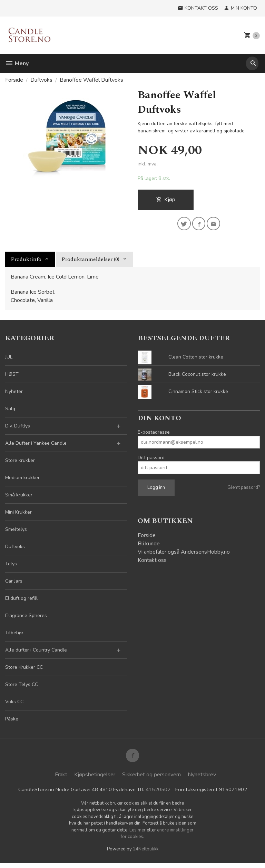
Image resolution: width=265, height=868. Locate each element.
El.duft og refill (21, 601)
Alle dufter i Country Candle (36, 652)
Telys (11, 566)
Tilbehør (14, 635)
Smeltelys (16, 532)
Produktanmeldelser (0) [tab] (90, 262)
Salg (10, 411)
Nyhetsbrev (202, 779)
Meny (17, 63)
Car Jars (14, 583)
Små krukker (19, 497)
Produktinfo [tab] (26, 262)
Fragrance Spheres (26, 618)
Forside (14, 80)
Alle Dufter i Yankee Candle (36, 446)
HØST (12, 377)
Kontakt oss (152, 563)
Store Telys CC (22, 687)
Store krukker (20, 463)
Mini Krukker (18, 514)
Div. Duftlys (18, 428)
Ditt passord (151, 460)
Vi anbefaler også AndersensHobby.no (184, 554)
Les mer (138, 835)
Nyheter (14, 394)
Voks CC (14, 704)
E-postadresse (154, 435)
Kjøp (166, 200)
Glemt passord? (244, 490)
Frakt (61, 779)
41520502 (158, 794)
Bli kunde (149, 546)
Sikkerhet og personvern (151, 779)
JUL (9, 359)
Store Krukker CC (24, 670)
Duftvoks (15, 549)
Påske (12, 721)
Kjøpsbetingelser (95, 779)
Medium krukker (22, 480)
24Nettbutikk (146, 854)
